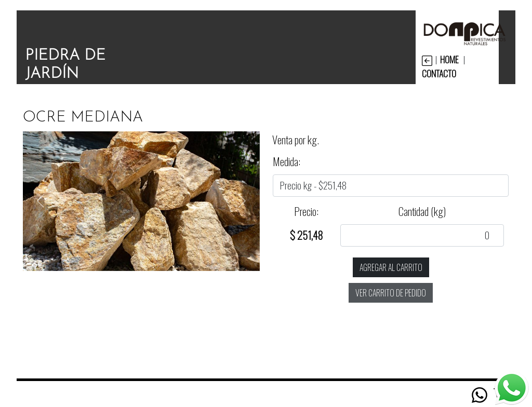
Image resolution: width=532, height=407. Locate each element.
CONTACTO (439, 73)
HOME (449, 59)
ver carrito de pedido (391, 293)
